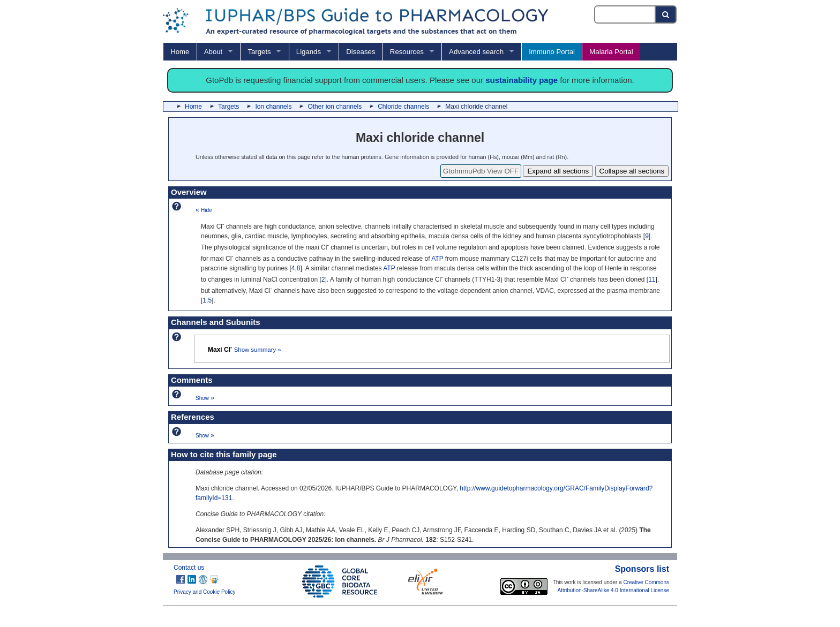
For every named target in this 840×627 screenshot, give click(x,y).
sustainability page (522, 80)
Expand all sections (558, 171)
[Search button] (666, 14)
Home (180, 52)
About (213, 52)
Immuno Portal (552, 52)
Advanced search (476, 52)
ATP (437, 259)
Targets (259, 52)
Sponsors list (642, 569)
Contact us (189, 568)
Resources (407, 52)
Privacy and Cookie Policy (205, 592)
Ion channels (273, 107)
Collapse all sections (632, 171)
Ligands (309, 52)
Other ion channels (335, 107)
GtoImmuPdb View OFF (481, 171)
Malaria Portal (611, 52)
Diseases (361, 52)
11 (652, 279)
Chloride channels (403, 107)
